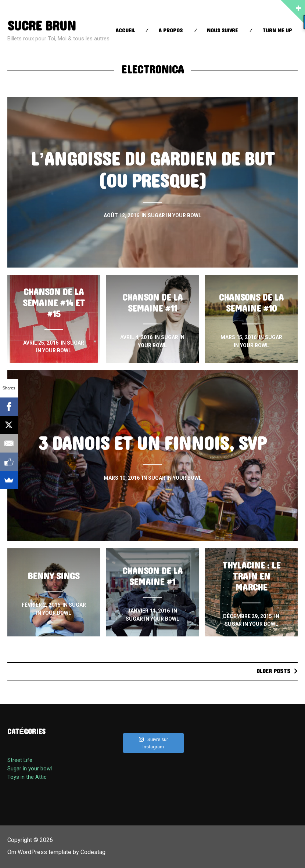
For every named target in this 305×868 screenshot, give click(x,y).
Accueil (125, 31)
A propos (171, 31)
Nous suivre (222, 31)
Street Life (20, 760)
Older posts (273, 671)
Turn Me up (277, 31)
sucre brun (42, 26)
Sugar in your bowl (30, 769)
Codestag (93, 852)
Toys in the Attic (27, 777)
